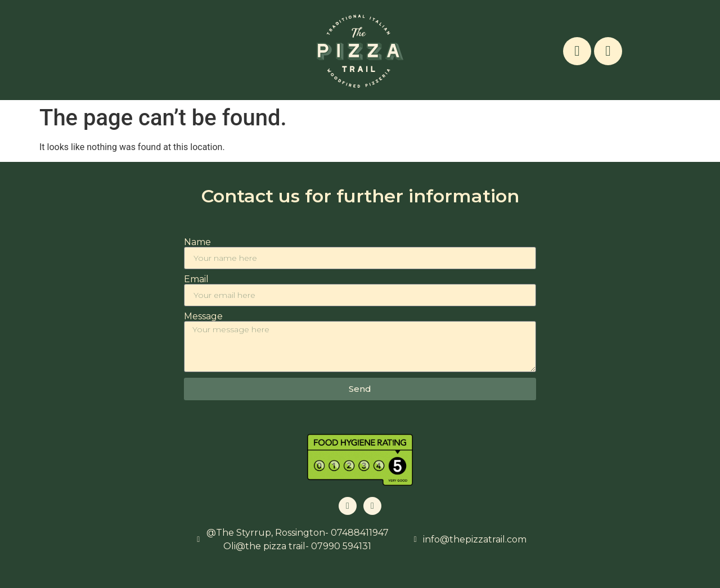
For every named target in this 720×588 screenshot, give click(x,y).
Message (203, 316)
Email (196, 279)
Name (197, 242)
